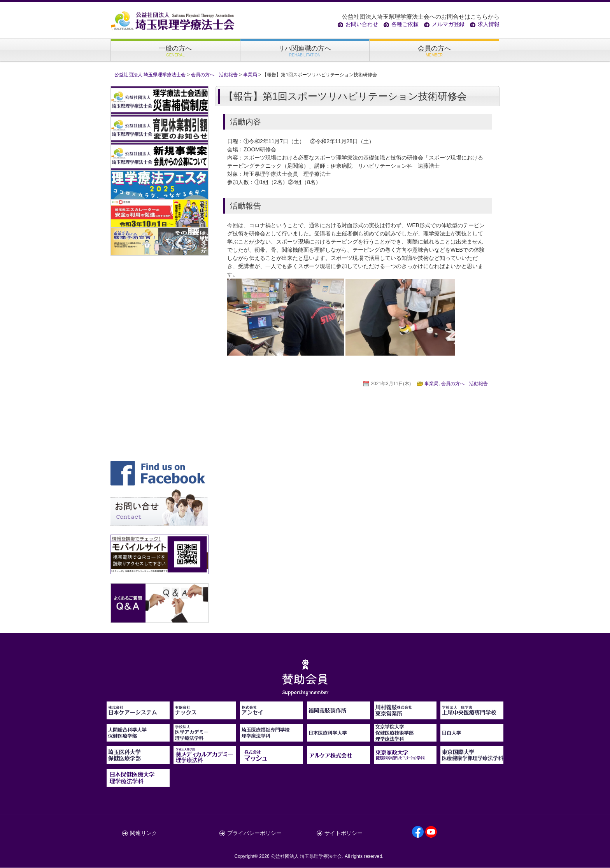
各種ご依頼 (405, 24)
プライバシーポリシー (254, 833)
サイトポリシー (344, 833)
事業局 (431, 384)
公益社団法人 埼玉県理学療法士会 (306, 857)
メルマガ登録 (448, 24)
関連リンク (144, 833)
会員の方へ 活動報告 (465, 384)
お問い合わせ (362, 24)
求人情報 (489, 24)
